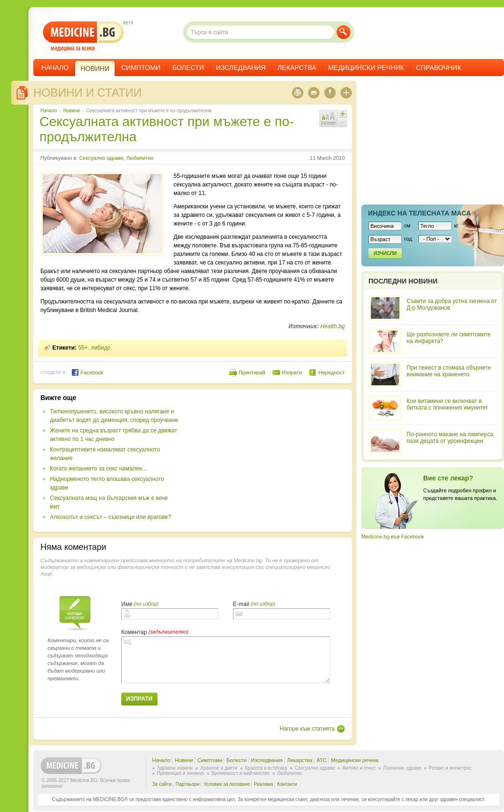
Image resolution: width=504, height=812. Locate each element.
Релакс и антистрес (450, 768)
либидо (101, 348)
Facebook (87, 372)
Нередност (332, 372)
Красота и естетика (266, 768)
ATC (322, 760)
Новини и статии (87, 93)
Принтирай (252, 372)
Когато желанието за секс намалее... (98, 469)
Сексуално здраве (101, 158)
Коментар (134, 632)
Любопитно (140, 158)
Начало (55, 68)
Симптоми (141, 68)
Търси (344, 32)
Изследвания (241, 68)
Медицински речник (366, 68)
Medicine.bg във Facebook (393, 537)
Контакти (287, 784)
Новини (72, 111)
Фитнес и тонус (359, 768)
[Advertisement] (267, 460)
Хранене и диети (219, 768)
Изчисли (385, 253)
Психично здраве (402, 768)
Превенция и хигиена (180, 773)
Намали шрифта (343, 123)
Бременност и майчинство (241, 773)
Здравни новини (175, 768)
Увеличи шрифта (343, 114)
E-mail (241, 604)
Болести (188, 68)
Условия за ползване (227, 784)
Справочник (439, 68)
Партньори (187, 784)
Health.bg (333, 326)
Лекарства (297, 68)
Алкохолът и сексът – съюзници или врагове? (111, 517)
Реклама (263, 784)
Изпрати (292, 372)
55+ (83, 348)
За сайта (162, 784)
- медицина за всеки (83, 36)
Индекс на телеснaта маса (419, 213)
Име (127, 604)
